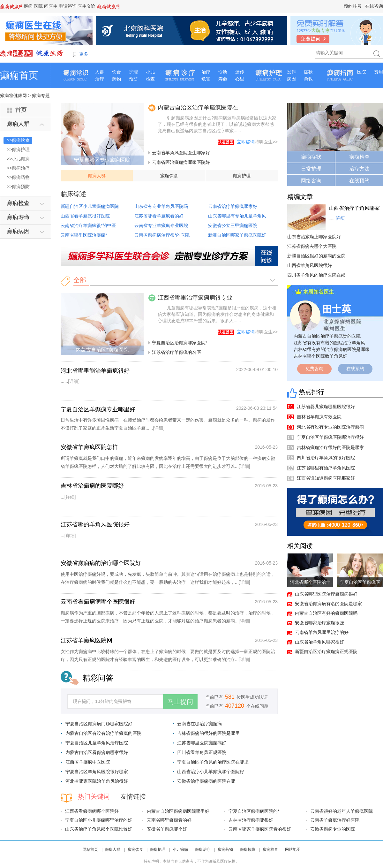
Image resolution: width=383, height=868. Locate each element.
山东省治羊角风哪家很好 (319, 642)
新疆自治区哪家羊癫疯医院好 (237, 235)
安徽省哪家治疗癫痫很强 (319, 623)
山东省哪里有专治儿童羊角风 (237, 216)
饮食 (116, 72)
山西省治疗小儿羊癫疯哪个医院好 (211, 772)
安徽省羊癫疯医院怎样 (89, 447)
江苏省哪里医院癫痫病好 (202, 743)
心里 (240, 79)
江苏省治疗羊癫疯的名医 (176, 352)
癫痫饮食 (169, 176)
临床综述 (73, 194)
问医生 (51, 6)
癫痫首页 (19, 75)
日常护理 (311, 169)
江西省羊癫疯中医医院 (88, 762)
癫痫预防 (248, 849)
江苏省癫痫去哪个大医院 (312, 246)
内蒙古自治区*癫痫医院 (102, 350)
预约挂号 (353, 6)
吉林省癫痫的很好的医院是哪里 (208, 733)
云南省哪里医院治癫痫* (84, 235)
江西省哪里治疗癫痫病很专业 (195, 298)
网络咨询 (311, 181)
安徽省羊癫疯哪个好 (167, 829)
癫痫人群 (97, 176)
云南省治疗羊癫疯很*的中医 (88, 225)
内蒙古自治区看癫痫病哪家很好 (97, 752)
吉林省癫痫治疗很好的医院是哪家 (330, 447)
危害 (206, 79)
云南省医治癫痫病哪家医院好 (181, 162)
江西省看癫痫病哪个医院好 (92, 811)
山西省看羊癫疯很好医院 (85, 216)
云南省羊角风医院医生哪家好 (181, 153)
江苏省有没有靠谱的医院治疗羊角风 (329, 343)
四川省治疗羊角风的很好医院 (326, 458)
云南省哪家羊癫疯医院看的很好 (260, 829)
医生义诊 (86, 6)
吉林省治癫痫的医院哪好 (92, 486)
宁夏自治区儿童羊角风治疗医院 (97, 743)
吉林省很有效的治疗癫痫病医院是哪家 (332, 349)
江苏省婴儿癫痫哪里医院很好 (326, 407)
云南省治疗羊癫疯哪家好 (233, 206)
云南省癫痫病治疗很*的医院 (162, 235)
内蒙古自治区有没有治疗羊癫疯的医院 (103, 733)
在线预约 (359, 181)
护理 (133, 72)
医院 (38, 6)
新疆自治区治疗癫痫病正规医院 (326, 651)
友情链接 (133, 796)
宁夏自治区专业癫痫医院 (102, 160)
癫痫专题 (41, 95)
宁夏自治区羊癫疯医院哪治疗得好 (330, 437)
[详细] (74, 381)
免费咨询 (314, 369)
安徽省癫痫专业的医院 (333, 829)
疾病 (28, 6)
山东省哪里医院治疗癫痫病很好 (326, 594)
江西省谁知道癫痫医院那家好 (326, 478)
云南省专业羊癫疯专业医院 (161, 225)
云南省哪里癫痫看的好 (169, 820)
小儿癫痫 (180, 849)
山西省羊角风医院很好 (310, 265)
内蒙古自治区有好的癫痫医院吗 (326, 613)
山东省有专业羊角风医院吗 (161, 206)
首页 (21, 110)
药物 (116, 79)
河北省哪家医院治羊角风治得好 (97, 781)
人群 (100, 72)
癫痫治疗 (203, 849)
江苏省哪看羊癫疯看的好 (159, 216)
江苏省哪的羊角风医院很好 (95, 524)
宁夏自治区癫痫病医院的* (254, 811)
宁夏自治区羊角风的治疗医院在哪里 (213, 762)
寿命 (223, 79)
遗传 (240, 72)
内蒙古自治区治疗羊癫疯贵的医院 (327, 336)
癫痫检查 (359, 157)
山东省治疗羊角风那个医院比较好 (99, 829)
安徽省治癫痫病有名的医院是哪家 (328, 604)
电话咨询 (68, 6)
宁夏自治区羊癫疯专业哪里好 (98, 409)
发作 (291, 72)
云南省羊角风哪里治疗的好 (322, 632)
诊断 (223, 72)
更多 (84, 54)
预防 (133, 79)
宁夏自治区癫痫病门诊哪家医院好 (99, 724)
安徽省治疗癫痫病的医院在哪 (206, 781)
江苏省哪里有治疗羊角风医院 (326, 468)
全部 (80, 280)
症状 (308, 72)
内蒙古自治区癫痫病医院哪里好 (178, 811)
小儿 (150, 72)
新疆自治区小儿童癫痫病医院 (90, 206)
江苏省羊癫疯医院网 (86, 640)
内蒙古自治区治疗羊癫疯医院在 (198, 108)
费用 (379, 72)
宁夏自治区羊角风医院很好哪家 (97, 772)
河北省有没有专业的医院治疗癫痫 (330, 427)
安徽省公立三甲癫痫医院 (233, 225)
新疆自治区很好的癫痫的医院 (316, 256)
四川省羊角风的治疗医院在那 (316, 275)
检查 (150, 79)
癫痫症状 (311, 157)
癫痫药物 (225, 849)
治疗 (100, 79)
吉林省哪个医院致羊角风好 (320, 356)
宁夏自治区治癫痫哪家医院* (180, 343)
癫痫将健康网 (13, 95)
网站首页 (90, 849)
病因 (291, 79)
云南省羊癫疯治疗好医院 (335, 820)
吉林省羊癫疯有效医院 (319, 417)
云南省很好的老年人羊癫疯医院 (342, 811)
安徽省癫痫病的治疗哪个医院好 (101, 563)
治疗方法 (359, 169)
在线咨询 (374, 6)
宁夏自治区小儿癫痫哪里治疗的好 (99, 820)
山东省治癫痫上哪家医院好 (314, 237)
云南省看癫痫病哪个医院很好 (98, 602)
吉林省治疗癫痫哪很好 (251, 820)
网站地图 (293, 849)
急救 (308, 79)
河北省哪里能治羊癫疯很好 (95, 371)
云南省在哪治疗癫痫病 (199, 724)
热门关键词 (94, 796)
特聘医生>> (257, 142)
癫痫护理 (242, 176)
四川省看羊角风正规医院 (202, 752)
